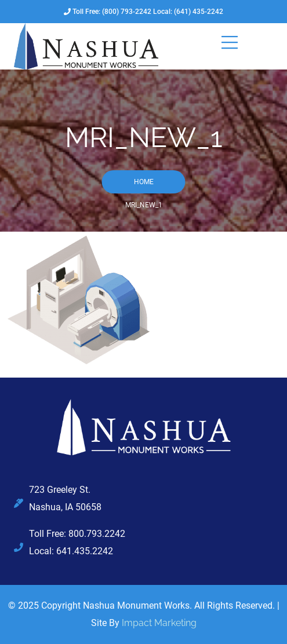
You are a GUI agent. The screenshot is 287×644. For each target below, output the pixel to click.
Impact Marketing (159, 623)
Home (144, 182)
